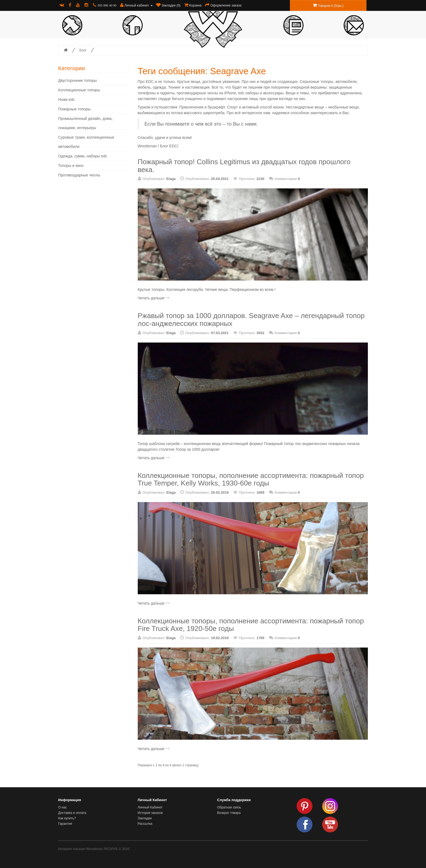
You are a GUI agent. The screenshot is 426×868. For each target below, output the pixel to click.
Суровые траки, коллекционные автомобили (86, 142)
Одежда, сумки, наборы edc (83, 156)
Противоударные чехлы (79, 175)
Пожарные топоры (74, 109)
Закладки (145, 818)
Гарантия (65, 824)
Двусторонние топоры (77, 80)
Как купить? (67, 818)
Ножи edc (66, 99)
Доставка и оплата (72, 813)
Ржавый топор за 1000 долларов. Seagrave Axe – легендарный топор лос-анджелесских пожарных (251, 320)
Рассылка (145, 824)
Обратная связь (229, 807)
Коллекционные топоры (79, 90)
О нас (62, 807)
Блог (83, 50)
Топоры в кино (71, 166)
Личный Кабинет (150, 807)
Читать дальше (154, 298)
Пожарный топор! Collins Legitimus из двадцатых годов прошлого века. (244, 166)
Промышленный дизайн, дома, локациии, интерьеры (85, 123)
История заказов (150, 813)
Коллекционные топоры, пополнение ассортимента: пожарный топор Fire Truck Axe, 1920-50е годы (251, 625)
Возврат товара (229, 813)
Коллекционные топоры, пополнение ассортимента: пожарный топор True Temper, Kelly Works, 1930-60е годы (251, 479)
